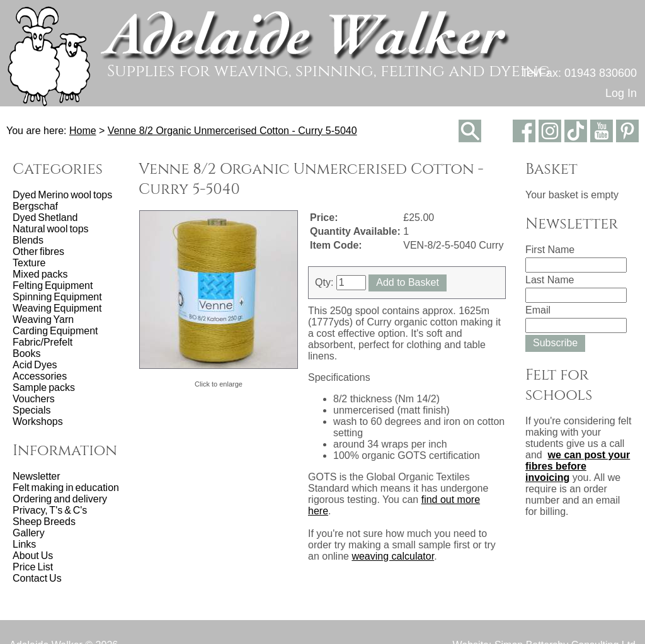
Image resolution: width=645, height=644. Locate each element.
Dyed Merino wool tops (62, 195)
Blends (28, 240)
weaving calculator (393, 556)
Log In (621, 93)
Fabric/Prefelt (43, 342)
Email (538, 310)
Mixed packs (40, 274)
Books (26, 353)
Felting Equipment (53, 285)
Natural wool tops (51, 229)
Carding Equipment (55, 331)
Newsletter (37, 476)
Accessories (40, 376)
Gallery (29, 533)
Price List (33, 567)
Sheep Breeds (44, 522)
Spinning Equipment (57, 297)
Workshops (38, 421)
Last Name (550, 280)
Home (83, 131)
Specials (31, 410)
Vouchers (34, 399)
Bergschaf (35, 206)
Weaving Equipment (57, 308)
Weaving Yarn (43, 319)
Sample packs (44, 387)
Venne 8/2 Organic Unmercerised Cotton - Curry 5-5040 (232, 131)
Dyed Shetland (45, 217)
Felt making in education (66, 488)
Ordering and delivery (60, 499)
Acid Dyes (35, 365)
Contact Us (37, 578)
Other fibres (38, 251)
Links (24, 544)
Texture (29, 263)
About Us (33, 556)
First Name (550, 250)
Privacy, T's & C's (50, 510)
